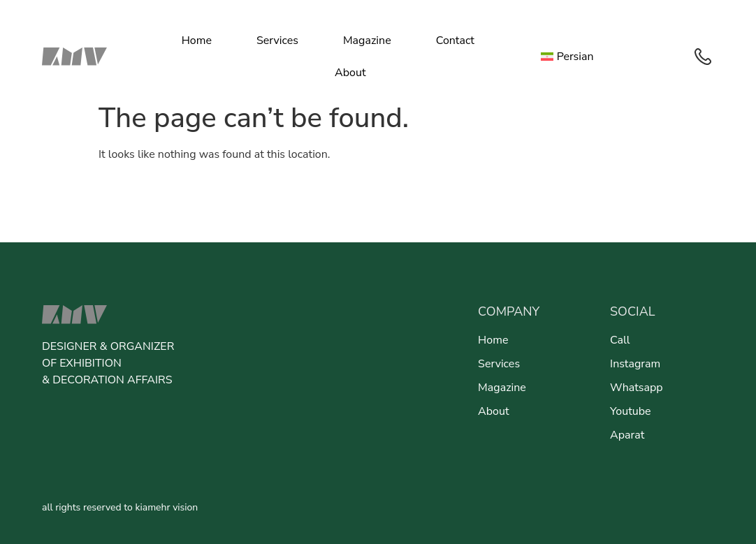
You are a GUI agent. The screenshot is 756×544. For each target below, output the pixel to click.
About (350, 73)
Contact (455, 41)
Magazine (367, 41)
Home (197, 41)
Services (277, 41)
